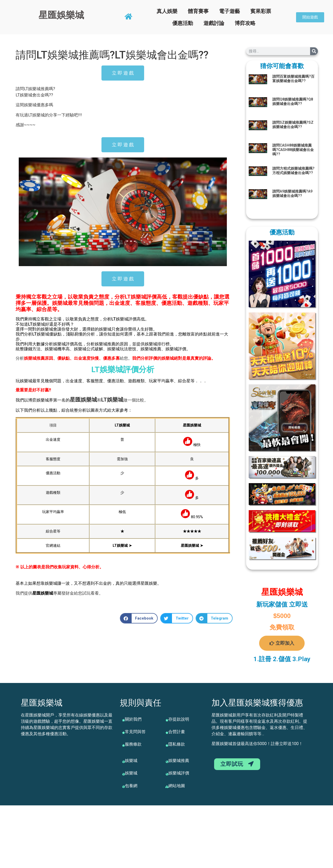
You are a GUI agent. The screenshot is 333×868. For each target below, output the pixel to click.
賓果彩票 (261, 11)
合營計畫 (177, 732)
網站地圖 (177, 786)
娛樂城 (89, 400)
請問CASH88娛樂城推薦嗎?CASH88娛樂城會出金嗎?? (293, 150)
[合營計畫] (167, 733)
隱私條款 (177, 744)
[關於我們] (124, 720)
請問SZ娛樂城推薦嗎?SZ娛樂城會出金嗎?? (293, 125)
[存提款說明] (167, 720)
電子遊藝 (229, 11)
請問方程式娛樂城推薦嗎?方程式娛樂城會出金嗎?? (293, 171)
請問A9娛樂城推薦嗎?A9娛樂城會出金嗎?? (292, 193)
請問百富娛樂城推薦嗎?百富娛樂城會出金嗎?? (293, 79)
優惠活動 (183, 23)
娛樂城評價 (179, 773)
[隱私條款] (167, 745)
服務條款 (133, 744)
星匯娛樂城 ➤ (192, 546)
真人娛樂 (167, 11)
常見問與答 (135, 732)
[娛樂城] (124, 762)
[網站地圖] (167, 787)
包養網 (131, 786)
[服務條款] (124, 745)
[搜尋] (314, 51)
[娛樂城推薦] (167, 762)
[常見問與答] (124, 733)
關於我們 (133, 719)
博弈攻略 (245, 23)
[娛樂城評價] (167, 774)
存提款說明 (179, 719)
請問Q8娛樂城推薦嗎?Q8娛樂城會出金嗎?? (293, 101)
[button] (139, 618)
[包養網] (124, 787)
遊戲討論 (214, 23)
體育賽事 (198, 11)
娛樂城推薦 (179, 761)
